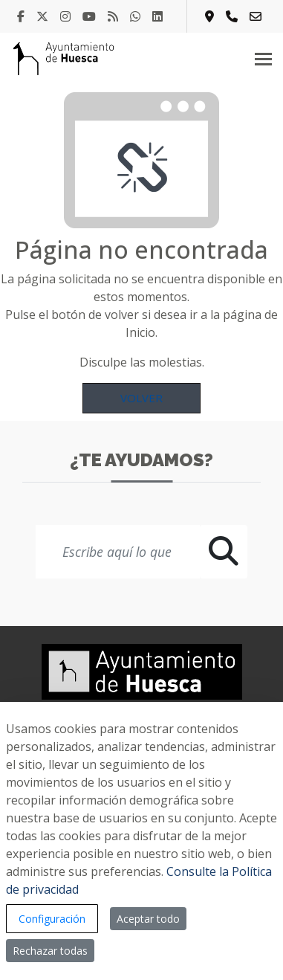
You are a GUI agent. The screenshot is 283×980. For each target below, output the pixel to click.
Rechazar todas (50, 951)
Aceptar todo (148, 919)
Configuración (52, 919)
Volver (141, 398)
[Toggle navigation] (263, 59)
